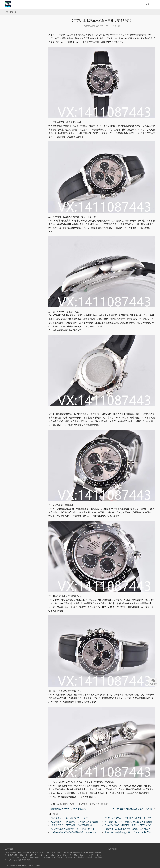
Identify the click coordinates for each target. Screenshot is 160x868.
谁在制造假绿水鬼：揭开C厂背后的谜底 (69, 818)
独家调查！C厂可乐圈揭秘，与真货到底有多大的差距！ (77, 822)
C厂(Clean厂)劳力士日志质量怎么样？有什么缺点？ (128, 818)
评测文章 (116, 26)
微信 (73, 804)
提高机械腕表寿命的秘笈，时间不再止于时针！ (73, 829)
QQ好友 (83, 804)
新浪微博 (63, 804)
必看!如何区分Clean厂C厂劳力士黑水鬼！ (69, 809)
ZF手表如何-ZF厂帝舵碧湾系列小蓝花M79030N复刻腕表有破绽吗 (81, 832)
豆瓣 (104, 804)
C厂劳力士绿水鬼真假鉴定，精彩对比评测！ (134, 809)
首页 (148, 4)
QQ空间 (94, 804)
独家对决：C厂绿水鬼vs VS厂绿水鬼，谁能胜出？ (127, 829)
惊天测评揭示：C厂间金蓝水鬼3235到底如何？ (73, 825)
